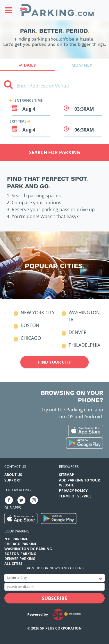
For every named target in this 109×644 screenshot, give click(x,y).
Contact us (15, 467)
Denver (78, 332)
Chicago (31, 338)
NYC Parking (16, 539)
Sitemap (67, 475)
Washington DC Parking (28, 549)
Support (13, 480)
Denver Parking (20, 559)
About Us (13, 475)
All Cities (13, 564)
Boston (30, 325)
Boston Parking (20, 554)
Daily (27, 65)
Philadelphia (84, 345)
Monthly (82, 65)
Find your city (54, 362)
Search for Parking (55, 152)
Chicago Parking (21, 544)
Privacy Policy (73, 491)
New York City (38, 313)
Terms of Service (75, 496)
